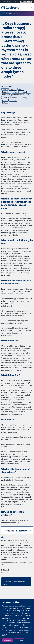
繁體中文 (6, 97)
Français (5, 92)
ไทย (28, 95)
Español (9, 2)
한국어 (23, 97)
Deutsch (23, 92)
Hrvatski (14, 92)
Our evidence (12, 13)
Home (3, 13)
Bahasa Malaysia (18, 95)
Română (13, 100)
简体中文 (15, 97)
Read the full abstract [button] (16, 531)
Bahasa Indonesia (9, 103)
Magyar (5, 100)
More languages (26, 2)
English (3, 2)
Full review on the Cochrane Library (14, 583)
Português (6, 95)
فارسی (15, 2)
